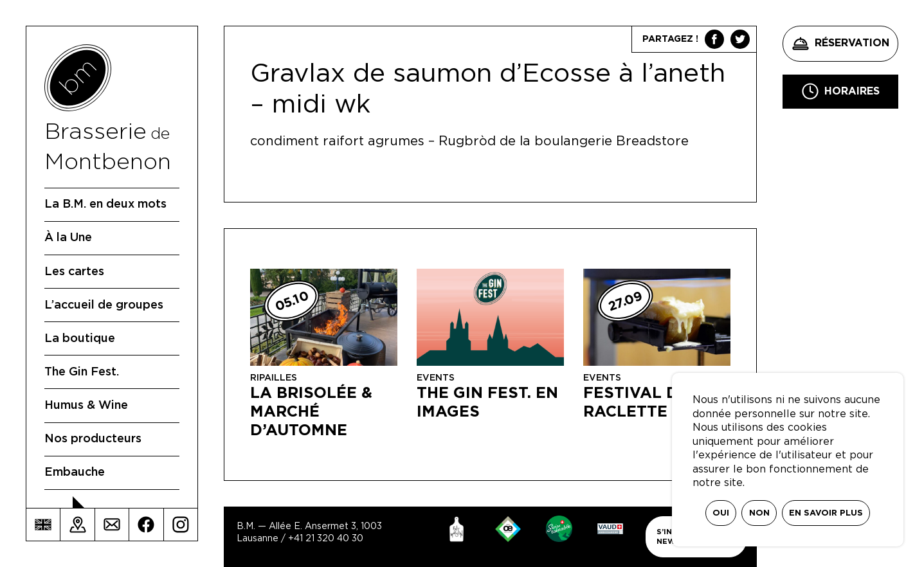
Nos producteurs (93, 439)
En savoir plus (826, 513)
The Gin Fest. (82, 372)
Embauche (75, 473)
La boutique (80, 339)
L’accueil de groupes (104, 305)
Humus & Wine (86, 406)
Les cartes (74, 272)
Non (759, 513)
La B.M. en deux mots (105, 204)
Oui (721, 513)
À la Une (68, 238)
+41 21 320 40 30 (326, 539)
